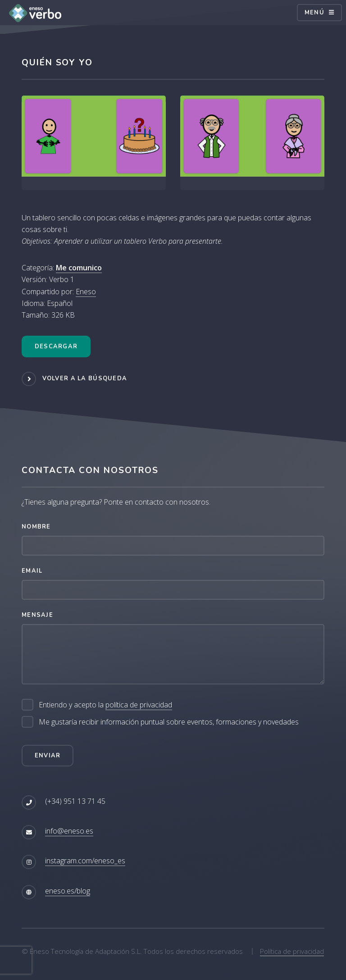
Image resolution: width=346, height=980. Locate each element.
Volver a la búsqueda (85, 378)
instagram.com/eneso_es (85, 861)
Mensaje (37, 615)
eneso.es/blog (68, 891)
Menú (314, 13)
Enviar (48, 756)
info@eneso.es (69, 831)
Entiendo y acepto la (105, 705)
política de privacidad (139, 705)
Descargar (56, 346)
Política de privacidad (292, 951)
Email (32, 571)
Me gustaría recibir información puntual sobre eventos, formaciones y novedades (169, 722)
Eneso (86, 292)
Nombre (36, 527)
